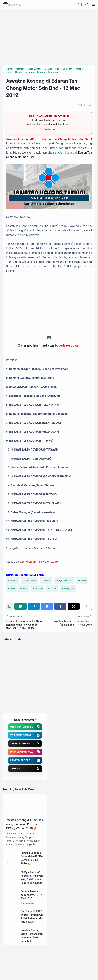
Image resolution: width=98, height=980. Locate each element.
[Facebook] (60, 606)
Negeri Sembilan (65, 580)
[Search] (87, 5)
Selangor (39, 589)
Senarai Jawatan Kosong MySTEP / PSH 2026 (31, 895)
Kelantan (14, 580)
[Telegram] (34, 606)
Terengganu (68, 589)
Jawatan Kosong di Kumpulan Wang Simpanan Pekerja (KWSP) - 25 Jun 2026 (24, 824)
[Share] (86, 606)
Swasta (53, 589)
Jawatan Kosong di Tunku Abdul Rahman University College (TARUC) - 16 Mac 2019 (24, 625)
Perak (12, 589)
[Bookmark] (10, 607)
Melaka (47, 580)
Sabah (25, 589)
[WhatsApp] (21, 606)
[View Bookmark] (80, 5)
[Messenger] (47, 606)
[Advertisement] (49, 36)
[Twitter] (74, 606)
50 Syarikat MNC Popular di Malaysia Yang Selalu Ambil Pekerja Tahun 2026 (32, 877)
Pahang (83, 580)
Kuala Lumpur (30, 580)
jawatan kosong (64, 153)
